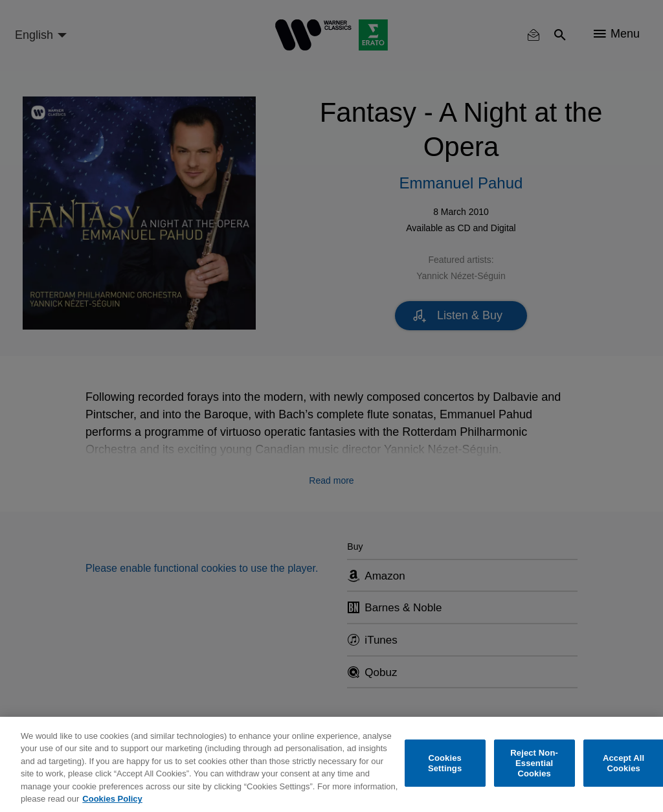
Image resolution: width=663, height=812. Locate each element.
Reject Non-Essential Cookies (534, 763)
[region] (331, 764)
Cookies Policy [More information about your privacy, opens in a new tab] (112, 799)
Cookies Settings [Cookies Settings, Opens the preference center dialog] (445, 763)
